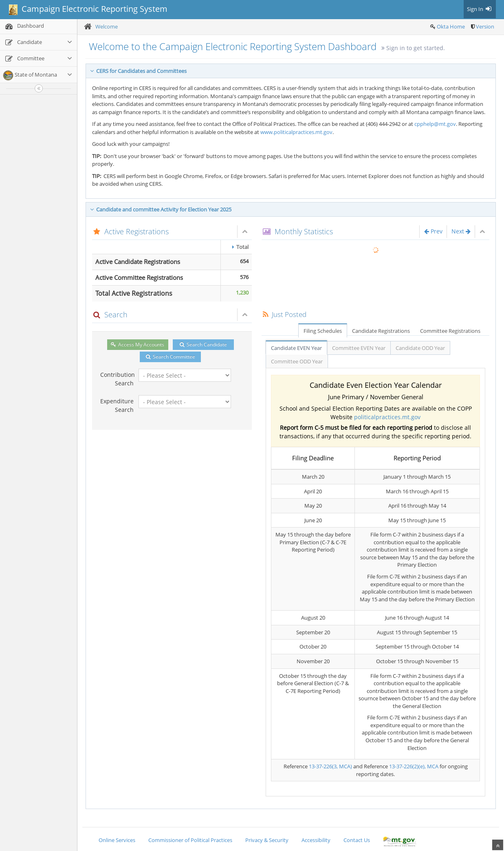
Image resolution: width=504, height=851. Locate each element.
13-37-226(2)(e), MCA (414, 766)
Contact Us (357, 840)
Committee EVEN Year (359, 348)
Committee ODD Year (297, 361)
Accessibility (316, 840)
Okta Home (451, 26)
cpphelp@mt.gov (435, 124)
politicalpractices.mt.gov (387, 417)
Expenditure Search (117, 405)
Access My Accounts (138, 344)
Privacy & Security (267, 840)
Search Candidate (203, 344)
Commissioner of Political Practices (190, 840)
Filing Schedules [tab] (323, 331)
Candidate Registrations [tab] (381, 331)
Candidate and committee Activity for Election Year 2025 (161, 209)
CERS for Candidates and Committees (138, 71)
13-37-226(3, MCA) (330, 766)
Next (461, 231)
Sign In (480, 9)
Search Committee (171, 357)
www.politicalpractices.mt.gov (296, 132)
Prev (433, 231)
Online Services (117, 840)
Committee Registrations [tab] (450, 331)
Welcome (107, 26)
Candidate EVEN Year (296, 348)
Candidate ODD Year (420, 348)
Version (485, 26)
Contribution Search (117, 379)
